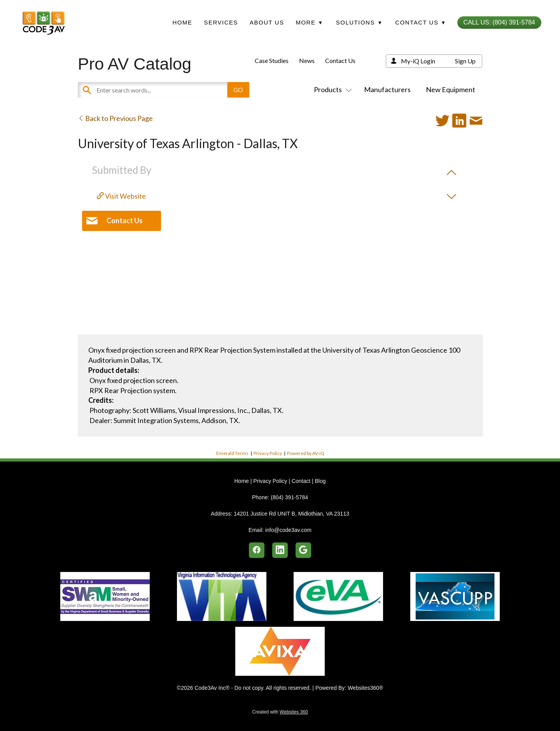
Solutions (359, 22)
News (307, 60)
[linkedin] (280, 550)
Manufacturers (387, 89)
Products (331, 89)
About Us (267, 22)
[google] (303, 550)
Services (221, 22)
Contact (301, 481)
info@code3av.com (288, 530)
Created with (280, 712)
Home (182, 22)
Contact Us (340, 60)
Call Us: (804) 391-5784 (499, 22)
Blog (320, 481)
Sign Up (465, 61)
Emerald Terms (232, 453)
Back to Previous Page (115, 118)
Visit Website (121, 196)
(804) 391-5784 (289, 497)
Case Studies (272, 60)
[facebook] (257, 550)
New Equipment (451, 89)
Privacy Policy (268, 453)
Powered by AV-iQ (306, 453)
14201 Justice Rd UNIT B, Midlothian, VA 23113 (291, 514)
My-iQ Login (418, 61)
